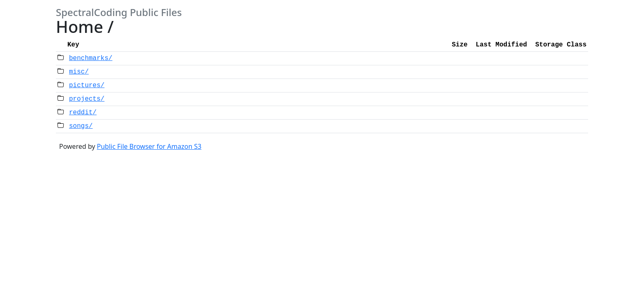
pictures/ (87, 86)
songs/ (81, 126)
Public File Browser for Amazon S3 (149, 146)
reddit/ (83, 113)
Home (79, 27)
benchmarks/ (91, 58)
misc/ (79, 72)
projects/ (87, 99)
